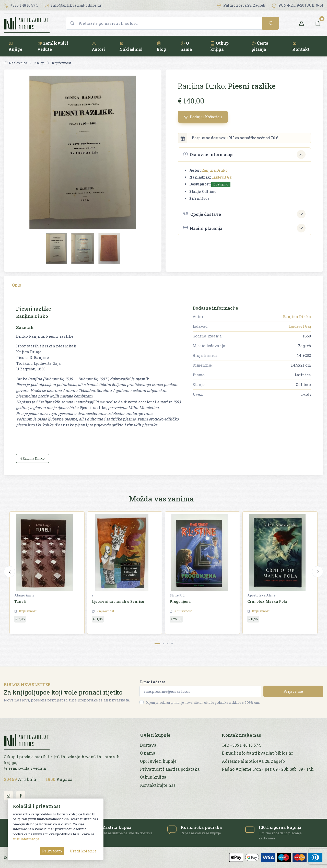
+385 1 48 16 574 (21, 5)
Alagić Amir (24, 595)
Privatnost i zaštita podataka (170, 769)
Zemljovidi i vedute (53, 46)
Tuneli (20, 601)
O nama (186, 46)
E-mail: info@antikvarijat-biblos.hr (257, 753)
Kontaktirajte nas (158, 785)
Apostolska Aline (261, 595)
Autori (98, 46)
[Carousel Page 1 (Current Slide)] (157, 644)
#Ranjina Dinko (33, 458)
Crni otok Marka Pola (267, 601)
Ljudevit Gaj (222, 177)
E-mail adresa (153, 682)
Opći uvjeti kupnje (158, 761)
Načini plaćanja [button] (203, 228)
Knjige (15, 46)
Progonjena (180, 601)
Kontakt (301, 46)
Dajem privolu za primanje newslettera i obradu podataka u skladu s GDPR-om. (203, 702)
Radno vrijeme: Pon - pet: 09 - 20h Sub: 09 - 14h (268, 769)
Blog (161, 46)
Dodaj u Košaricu (203, 117)
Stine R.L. (177, 595)
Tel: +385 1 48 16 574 (241, 745)
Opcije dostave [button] (202, 214)
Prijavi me (293, 691)
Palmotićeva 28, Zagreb (241, 5)
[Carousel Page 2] (163, 644)
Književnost (61, 63)
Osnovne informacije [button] (208, 154)
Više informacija (26, 839)
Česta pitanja (260, 46)
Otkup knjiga (219, 46)
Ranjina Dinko (214, 170)
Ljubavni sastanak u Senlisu (118, 601)
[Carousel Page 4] (172, 644)
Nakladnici (131, 46)
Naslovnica (15, 63)
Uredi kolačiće (83, 851)
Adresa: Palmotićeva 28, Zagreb (253, 761)
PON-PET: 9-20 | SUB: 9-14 (298, 5)
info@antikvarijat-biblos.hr (73, 5)
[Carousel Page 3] (168, 644)
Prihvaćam (52, 851)
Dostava (148, 745)
